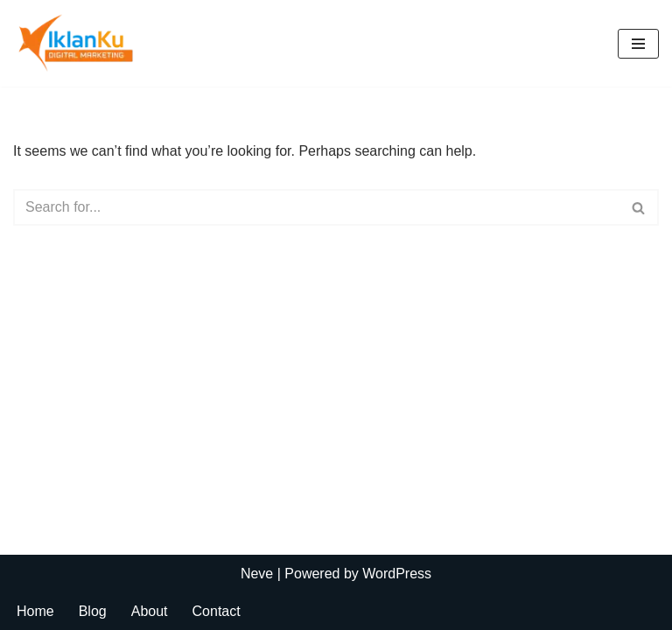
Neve (257, 574)
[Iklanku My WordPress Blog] (91, 43)
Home (35, 611)
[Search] (316, 207)
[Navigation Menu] (638, 44)
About (150, 611)
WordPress (397, 574)
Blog (93, 611)
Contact (217, 611)
